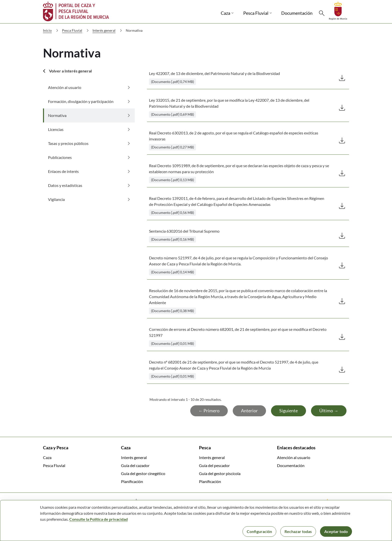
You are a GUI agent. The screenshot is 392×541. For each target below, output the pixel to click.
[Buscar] (322, 13)
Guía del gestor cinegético (143, 473)
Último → (329, 411)
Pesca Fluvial (76, 30)
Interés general (108, 30)
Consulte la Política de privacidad (98, 519)
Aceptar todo (336, 531)
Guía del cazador (135, 465)
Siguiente (288, 411)
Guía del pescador (214, 465)
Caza (47, 457)
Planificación (132, 481)
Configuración (259, 531)
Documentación (291, 465)
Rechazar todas (298, 531)
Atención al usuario (294, 457)
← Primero (209, 411)
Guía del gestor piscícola (220, 473)
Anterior (249, 411)
